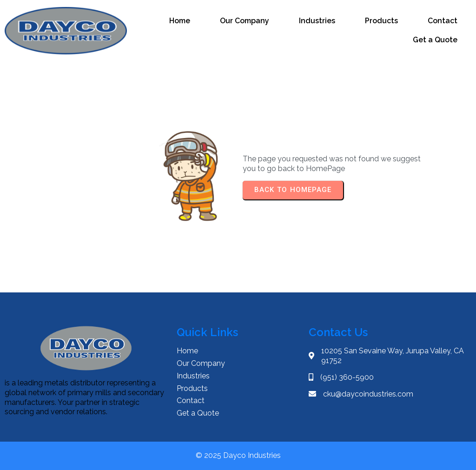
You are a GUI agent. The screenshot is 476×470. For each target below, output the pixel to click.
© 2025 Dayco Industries (238, 455)
